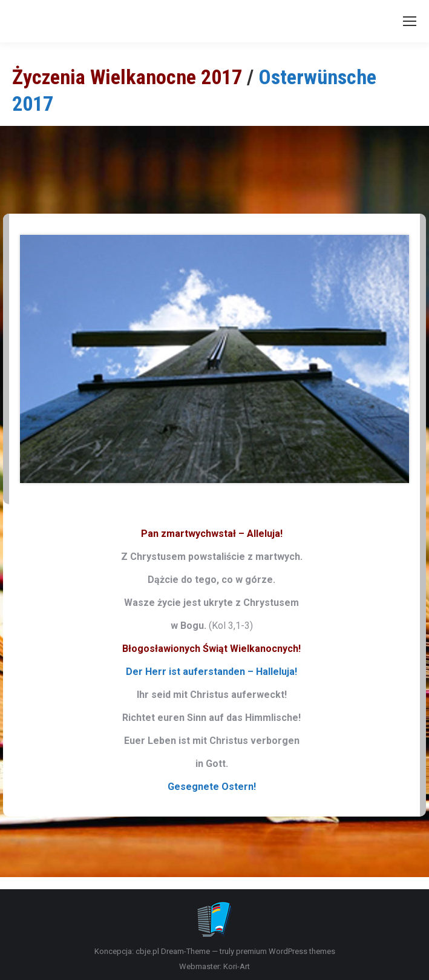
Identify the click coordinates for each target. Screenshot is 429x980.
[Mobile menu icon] (410, 21)
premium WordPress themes (286, 951)
